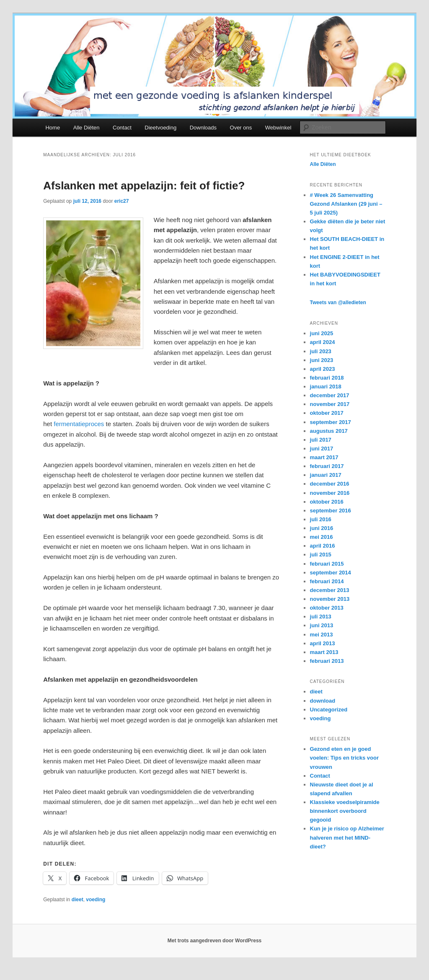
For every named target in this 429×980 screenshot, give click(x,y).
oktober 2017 (327, 413)
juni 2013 (322, 625)
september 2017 (331, 422)
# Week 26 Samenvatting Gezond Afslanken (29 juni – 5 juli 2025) (346, 204)
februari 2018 (327, 378)
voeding (96, 900)
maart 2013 (324, 652)
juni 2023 (322, 360)
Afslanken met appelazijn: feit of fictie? (144, 186)
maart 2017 (324, 457)
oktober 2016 (327, 502)
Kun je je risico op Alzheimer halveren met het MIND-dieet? (347, 837)
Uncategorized (329, 710)
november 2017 (330, 404)
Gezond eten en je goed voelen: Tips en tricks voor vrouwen (344, 758)
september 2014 (331, 573)
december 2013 (330, 590)
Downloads (203, 128)
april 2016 (323, 546)
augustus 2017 (329, 431)
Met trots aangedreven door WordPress (215, 941)
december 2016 (330, 484)
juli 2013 (321, 617)
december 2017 (330, 395)
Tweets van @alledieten (338, 303)
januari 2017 (326, 475)
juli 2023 (321, 351)
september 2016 (331, 511)
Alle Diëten (87, 128)
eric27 (122, 201)
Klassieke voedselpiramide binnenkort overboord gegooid (345, 811)
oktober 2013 (327, 608)
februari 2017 (327, 466)
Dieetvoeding (160, 128)
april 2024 (323, 342)
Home (53, 128)
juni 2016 (322, 528)
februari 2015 (327, 564)
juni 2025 (322, 333)
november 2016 (330, 493)
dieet (78, 900)
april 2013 (323, 643)
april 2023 (323, 369)
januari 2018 (326, 387)
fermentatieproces (79, 424)
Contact (122, 128)
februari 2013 (327, 661)
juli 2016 (321, 519)
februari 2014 (327, 581)
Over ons (241, 128)
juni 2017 (322, 449)
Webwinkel (278, 128)
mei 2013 (322, 635)
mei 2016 (322, 537)
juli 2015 (321, 555)
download (323, 701)
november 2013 (330, 599)
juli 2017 (321, 440)
